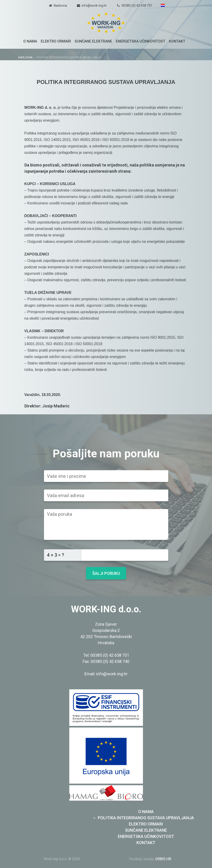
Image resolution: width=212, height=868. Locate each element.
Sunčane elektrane (93, 41)
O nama (30, 41)
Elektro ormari (56, 41)
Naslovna (60, 6)
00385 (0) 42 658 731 (137, 6)
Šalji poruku (106, 573)
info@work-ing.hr (94, 6)
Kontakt (177, 41)
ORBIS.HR (163, 859)
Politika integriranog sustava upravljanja (146, 818)
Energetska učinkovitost (141, 41)
